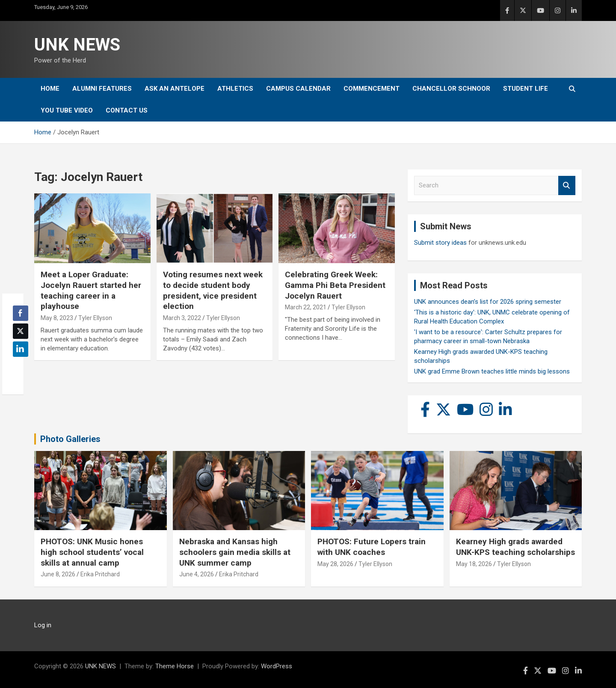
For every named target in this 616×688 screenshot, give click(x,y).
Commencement (372, 89)
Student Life (526, 89)
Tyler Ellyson (95, 318)
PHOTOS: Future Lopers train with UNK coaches (372, 547)
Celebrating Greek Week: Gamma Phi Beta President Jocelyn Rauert (335, 285)
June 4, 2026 (197, 574)
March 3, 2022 (182, 318)
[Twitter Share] (21, 331)
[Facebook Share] (21, 313)
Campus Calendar (298, 89)
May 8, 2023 (57, 318)
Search (567, 185)
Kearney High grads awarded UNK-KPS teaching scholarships (515, 547)
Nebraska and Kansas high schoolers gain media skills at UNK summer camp (235, 552)
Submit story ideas (440, 243)
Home (50, 89)
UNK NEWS (77, 45)
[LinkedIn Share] (21, 349)
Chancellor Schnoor (451, 89)
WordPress (277, 666)
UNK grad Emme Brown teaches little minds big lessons (492, 371)
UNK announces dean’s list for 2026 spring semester (488, 302)
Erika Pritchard (100, 574)
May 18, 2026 (474, 564)
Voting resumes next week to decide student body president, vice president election (213, 290)
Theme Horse (175, 666)
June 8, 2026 (58, 574)
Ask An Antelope (175, 89)
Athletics (235, 89)
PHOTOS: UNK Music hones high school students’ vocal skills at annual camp (92, 552)
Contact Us (127, 110)
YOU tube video (67, 110)
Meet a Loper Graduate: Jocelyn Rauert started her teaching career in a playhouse (91, 290)
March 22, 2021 (306, 307)
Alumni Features (102, 89)
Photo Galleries (70, 439)
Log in (43, 625)
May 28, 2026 (335, 564)
